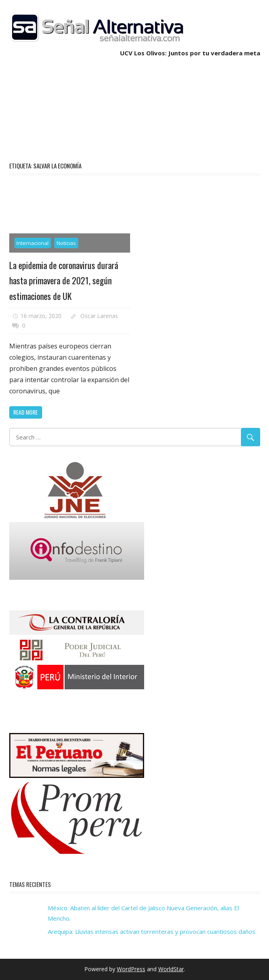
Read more (25, 412)
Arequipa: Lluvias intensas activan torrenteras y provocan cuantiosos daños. (152, 931)
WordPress (131, 969)
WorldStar (171, 969)
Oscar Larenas (99, 316)
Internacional (33, 243)
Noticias (66, 243)
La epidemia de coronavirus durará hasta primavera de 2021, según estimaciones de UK (64, 280)
